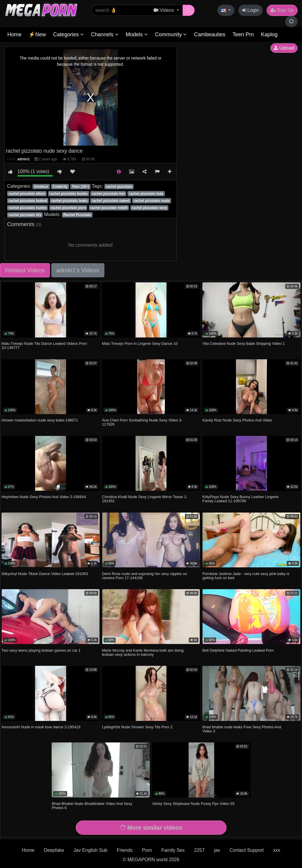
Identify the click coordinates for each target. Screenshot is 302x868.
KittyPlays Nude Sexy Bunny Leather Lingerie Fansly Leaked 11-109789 (240, 499)
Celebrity (60, 187)
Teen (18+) (80, 187)
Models (137, 34)
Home (14, 34)
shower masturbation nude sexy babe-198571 (40, 420)
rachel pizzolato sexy (149, 208)
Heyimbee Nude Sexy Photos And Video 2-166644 (44, 497)
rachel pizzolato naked (111, 201)
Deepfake (54, 850)
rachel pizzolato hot (108, 194)
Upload (284, 48)
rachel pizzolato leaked (28, 201)
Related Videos (25, 270)
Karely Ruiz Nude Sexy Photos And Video (237, 420)
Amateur (41, 187)
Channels (105, 34)
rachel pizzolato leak (146, 194)
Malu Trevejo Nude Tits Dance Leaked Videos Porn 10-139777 (44, 346)
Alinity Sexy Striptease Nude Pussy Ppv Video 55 (193, 804)
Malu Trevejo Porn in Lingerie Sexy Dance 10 (140, 344)
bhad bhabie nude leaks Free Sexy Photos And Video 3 (242, 729)
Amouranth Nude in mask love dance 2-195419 (41, 727)
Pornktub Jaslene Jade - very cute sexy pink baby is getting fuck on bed (246, 576)
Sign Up (282, 10)
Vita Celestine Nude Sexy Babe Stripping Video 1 (243, 344)
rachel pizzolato (119, 187)
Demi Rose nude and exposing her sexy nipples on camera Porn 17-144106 (145, 576)
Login (251, 10)
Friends (125, 850)
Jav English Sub (90, 850)
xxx (277, 850)
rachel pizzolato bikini (27, 194)
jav (217, 850)
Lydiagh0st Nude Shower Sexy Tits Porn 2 (137, 727)
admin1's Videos (78, 270)
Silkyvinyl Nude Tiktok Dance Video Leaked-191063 (45, 574)
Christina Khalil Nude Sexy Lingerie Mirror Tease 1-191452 (145, 499)
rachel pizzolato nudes (28, 208)
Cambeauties (210, 34)
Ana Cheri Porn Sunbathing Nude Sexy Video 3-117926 (142, 422)
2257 (199, 850)
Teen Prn (243, 34)
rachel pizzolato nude (152, 201)
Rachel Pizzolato (77, 215)
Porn (147, 850)
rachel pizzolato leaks (69, 201)
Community (171, 34)
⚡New (37, 34)
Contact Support (247, 850)
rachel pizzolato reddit (109, 208)
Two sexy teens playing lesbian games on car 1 (41, 650)
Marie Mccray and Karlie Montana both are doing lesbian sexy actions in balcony (143, 652)
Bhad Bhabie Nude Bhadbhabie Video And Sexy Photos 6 (92, 806)
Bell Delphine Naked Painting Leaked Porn (238, 650)
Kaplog (269, 34)
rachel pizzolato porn (68, 208)
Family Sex (173, 850)
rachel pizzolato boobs (69, 194)
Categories (68, 34)
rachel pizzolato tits (25, 215)
